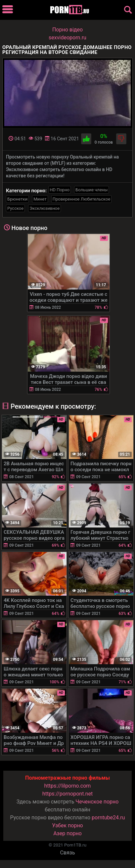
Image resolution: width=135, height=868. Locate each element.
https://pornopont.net (67, 794)
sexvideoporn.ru (67, 38)
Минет (40, 199)
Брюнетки (17, 199)
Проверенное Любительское (82, 199)
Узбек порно (67, 825)
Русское (15, 208)
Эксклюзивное (45, 208)
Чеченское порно (97, 802)
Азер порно (67, 833)
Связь (67, 853)
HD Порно (60, 190)
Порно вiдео (67, 30)
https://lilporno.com (68, 786)
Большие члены (91, 190)
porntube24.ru (108, 818)
